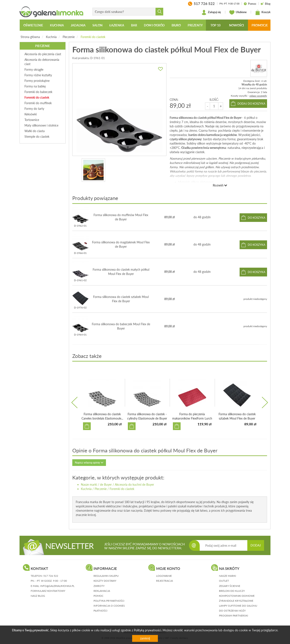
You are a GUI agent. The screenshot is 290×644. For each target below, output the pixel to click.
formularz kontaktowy (48, 591)
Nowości (236, 25)
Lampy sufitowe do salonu (238, 606)
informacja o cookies (109, 606)
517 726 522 (51, 576)
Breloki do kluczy (232, 591)
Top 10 (215, 25)
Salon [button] (97, 25)
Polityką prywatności (147, 630)
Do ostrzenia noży (232, 611)
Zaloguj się (211, 12)
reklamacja (102, 591)
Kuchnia (51, 37)
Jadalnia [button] (78, 25)
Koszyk (263, 12)
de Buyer (106, 485)
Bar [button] (134, 25)
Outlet (224, 581)
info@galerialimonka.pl (57, 586)
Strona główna (30, 37)
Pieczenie (69, 37)
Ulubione (238, 12)
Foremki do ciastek (93, 37)
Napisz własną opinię (89, 462)
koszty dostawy (105, 581)
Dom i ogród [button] (154, 25)
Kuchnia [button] (57, 25)
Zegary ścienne (230, 586)
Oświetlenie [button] (33, 25)
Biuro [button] (176, 25)
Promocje (260, 25)
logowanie (164, 576)
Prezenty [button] (195, 25)
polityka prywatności (109, 601)
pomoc (98, 596)
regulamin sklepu (106, 576)
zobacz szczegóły (258, 96)
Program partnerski (233, 616)
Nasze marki (89, 485)
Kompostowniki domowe (237, 596)
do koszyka (257, 218)
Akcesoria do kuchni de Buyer (134, 485)
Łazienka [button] (117, 25)
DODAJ (256, 545)
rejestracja (165, 581)
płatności (100, 611)
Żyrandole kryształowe (236, 601)
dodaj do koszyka (251, 104)
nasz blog (38, 596)
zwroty (99, 586)
